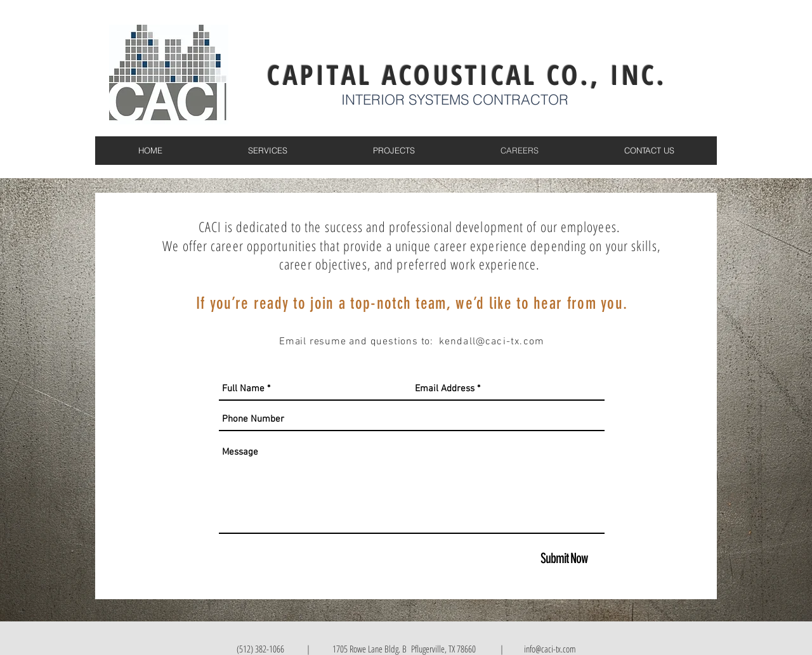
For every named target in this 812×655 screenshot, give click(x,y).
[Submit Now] (564, 559)
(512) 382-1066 (260, 649)
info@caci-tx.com (549, 649)
